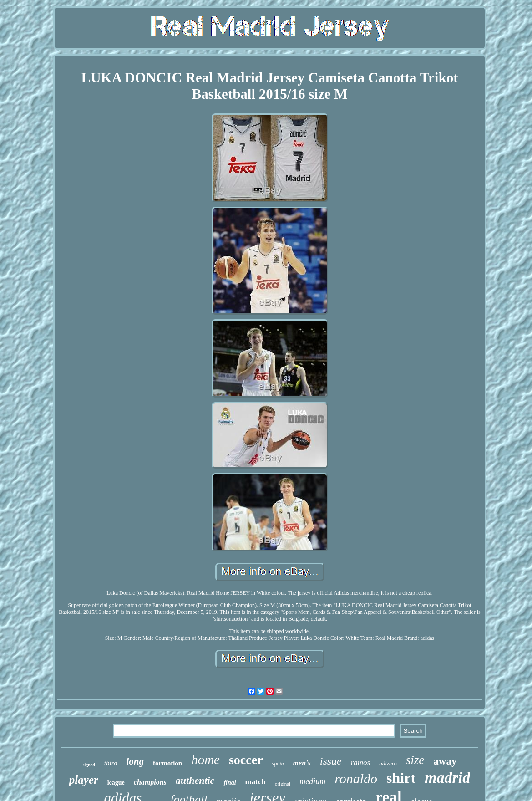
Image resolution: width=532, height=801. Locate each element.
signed (89, 765)
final (230, 783)
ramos (361, 763)
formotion (167, 763)
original (283, 784)
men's (302, 763)
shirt (401, 778)
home (205, 760)
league (116, 783)
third (111, 763)
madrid (447, 778)
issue (331, 761)
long (135, 761)
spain (278, 764)
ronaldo (356, 778)
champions (150, 782)
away (445, 761)
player (84, 780)
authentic (195, 780)
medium (312, 781)
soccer (246, 760)
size (415, 760)
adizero (388, 763)
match (256, 782)
